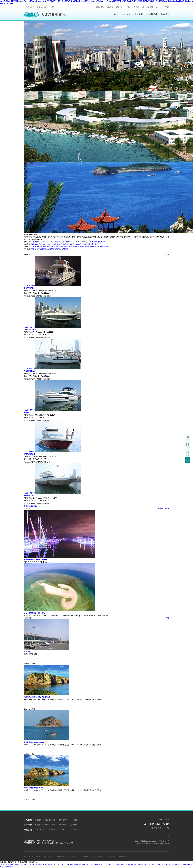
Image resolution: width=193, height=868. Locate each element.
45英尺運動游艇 (29, 454)
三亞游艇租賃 (37, 857)
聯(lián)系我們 (50, 825)
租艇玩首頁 (30, 7)
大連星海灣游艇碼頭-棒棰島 (34, 788)
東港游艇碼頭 (63, 249)
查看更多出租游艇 (30, 506)
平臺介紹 (38, 825)
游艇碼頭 (165, 14)
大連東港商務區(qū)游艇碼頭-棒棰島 (37, 697)
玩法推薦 (139, 14)
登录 (157, 7)
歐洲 (97, 242)
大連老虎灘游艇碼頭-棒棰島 (34, 742)
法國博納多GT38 (30, 330)
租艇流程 (110, 7)
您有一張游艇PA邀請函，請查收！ (36, 560)
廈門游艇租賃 (86, 857)
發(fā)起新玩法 (161, 508)
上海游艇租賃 (99, 857)
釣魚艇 (87, 247)
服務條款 (62, 825)
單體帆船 (76, 247)
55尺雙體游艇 (29, 288)
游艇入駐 (119, 7)
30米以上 (68, 242)
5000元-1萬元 (62, 244)
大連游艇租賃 (123, 857)
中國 (93, 242)
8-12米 (43, 242)
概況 (116, 14)
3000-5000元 (52, 244)
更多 (168, 255)
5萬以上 (93, 244)
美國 (101, 242)
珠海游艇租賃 (61, 857)
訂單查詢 (128, 7)
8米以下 (38, 242)
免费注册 (150, 7)
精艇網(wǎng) (139, 7)
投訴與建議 (73, 825)
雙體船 (82, 247)
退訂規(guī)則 (64, 820)
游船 (107, 247)
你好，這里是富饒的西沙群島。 (35, 613)
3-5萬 (88, 244)
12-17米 (49, 242)
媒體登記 (62, 829)
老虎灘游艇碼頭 (52, 249)
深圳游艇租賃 (74, 857)
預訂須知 (76, 820)
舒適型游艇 (51, 247)
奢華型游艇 (68, 247)
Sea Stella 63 (29, 496)
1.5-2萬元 (78, 244)
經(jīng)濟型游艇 (41, 247)
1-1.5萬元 (71, 244)
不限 (33, 242)
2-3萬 (84, 244)
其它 (104, 242)
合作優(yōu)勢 (50, 829)
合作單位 (73, 829)
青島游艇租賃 (111, 857)
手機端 (167, 7)
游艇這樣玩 (100, 7)
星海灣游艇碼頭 (40, 249)
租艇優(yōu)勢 (50, 820)
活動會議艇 (101, 247)
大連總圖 (27, 652)
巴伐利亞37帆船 (29, 371)
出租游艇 (126, 14)
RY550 (26, 413)
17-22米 (55, 242)
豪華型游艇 (60, 247)
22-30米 (62, 242)
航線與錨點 (152, 14)
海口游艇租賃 (49, 857)
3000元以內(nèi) (41, 244)
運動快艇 (93, 247)
